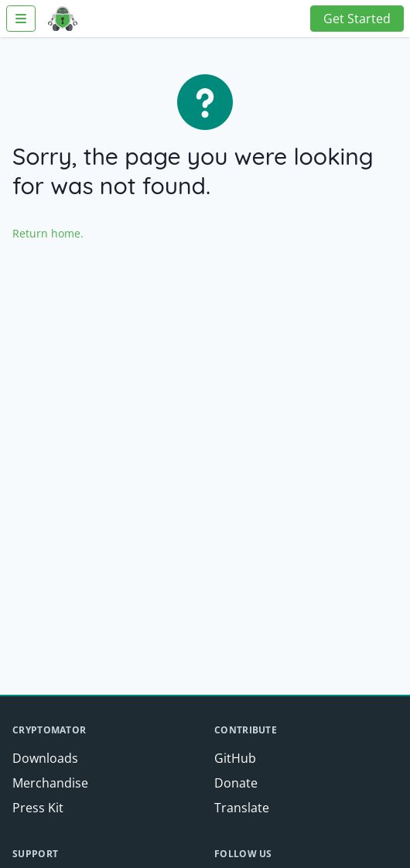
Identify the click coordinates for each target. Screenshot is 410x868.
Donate (236, 783)
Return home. (48, 233)
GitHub (235, 758)
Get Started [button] (357, 19)
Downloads (45, 758)
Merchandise (50, 783)
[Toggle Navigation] (21, 19)
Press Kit (38, 808)
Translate (242, 808)
